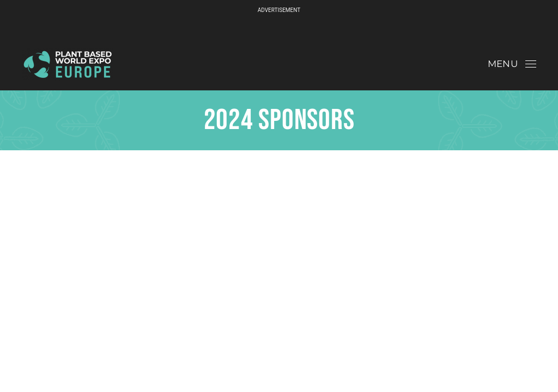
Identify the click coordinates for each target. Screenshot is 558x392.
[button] (512, 64)
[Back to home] (68, 64)
